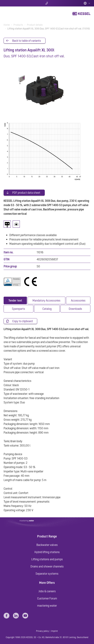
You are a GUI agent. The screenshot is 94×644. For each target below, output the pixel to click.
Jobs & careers (47, 591)
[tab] (15, 300)
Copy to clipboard (22, 321)
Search (18, 3)
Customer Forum (47, 598)
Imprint (55, 631)
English (87, 3)
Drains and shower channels (47, 566)
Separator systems (47, 574)
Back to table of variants (27, 41)
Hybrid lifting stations (47, 552)
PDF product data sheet (26, 193)
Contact (47, 3)
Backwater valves (47, 545)
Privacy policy (42, 631)
